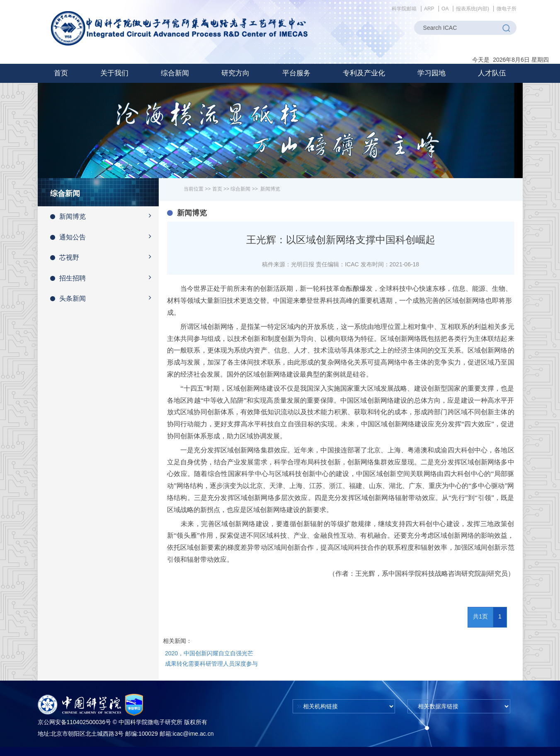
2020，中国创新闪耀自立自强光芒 (209, 653)
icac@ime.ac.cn (193, 734)
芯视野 (105, 257)
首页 (61, 73)
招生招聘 (105, 278)
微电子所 (507, 9)
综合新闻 (240, 189)
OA (445, 9)
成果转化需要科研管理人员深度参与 (211, 664)
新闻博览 (105, 216)
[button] (114, 73)
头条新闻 (105, 298)
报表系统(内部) (473, 9)
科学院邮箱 (404, 9)
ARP (429, 9)
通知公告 (105, 237)
